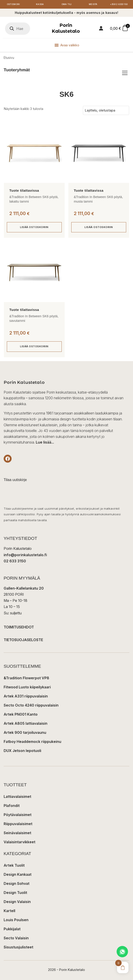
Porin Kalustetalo (66, 28)
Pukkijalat (12, 929)
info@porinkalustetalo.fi (25, 555)
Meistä (93, 4)
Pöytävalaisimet (18, 815)
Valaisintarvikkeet (19, 842)
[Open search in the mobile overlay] (18, 29)
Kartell (9, 911)
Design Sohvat (17, 883)
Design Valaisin (17, 902)
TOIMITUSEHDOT (19, 627)
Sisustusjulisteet (18, 947)
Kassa (40, 4)
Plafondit (12, 806)
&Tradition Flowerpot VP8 (26, 678)
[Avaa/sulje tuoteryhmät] (125, 73)
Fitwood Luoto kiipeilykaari (27, 687)
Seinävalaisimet (17, 833)
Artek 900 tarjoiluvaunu (25, 732)
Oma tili (67, 4)
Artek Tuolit (14, 865)
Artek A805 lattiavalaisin (26, 723)
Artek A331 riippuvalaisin (26, 696)
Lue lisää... (45, 442)
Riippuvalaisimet (18, 824)
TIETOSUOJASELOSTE (23, 640)
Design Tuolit (15, 893)
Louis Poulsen (16, 920)
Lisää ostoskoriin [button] (34, 227)
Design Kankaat (18, 874)
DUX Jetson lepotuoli (22, 751)
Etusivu (9, 58)
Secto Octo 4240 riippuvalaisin (31, 705)
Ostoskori (13, 4)
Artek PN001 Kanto (21, 714)
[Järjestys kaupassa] (106, 110)
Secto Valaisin (16, 938)
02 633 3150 (15, 561)
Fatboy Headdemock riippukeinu (32, 742)
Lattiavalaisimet (17, 796)
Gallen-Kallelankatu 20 (24, 588)
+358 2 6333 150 (119, 4)
